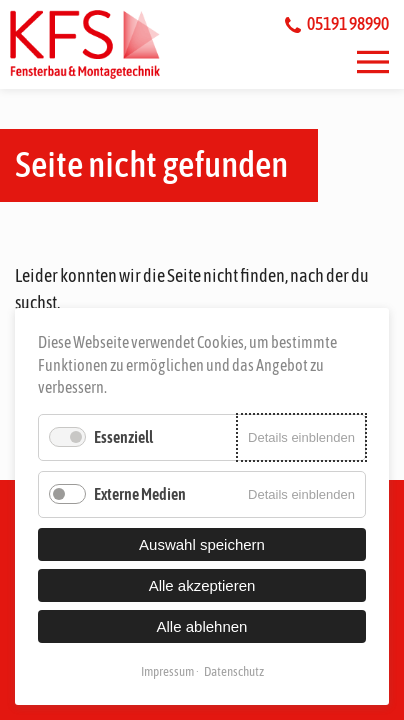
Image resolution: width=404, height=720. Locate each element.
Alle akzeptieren (202, 585)
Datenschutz (234, 671)
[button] (373, 62)
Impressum (167, 671)
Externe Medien (140, 494)
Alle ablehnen (202, 626)
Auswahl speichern (202, 544)
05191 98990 (337, 23)
